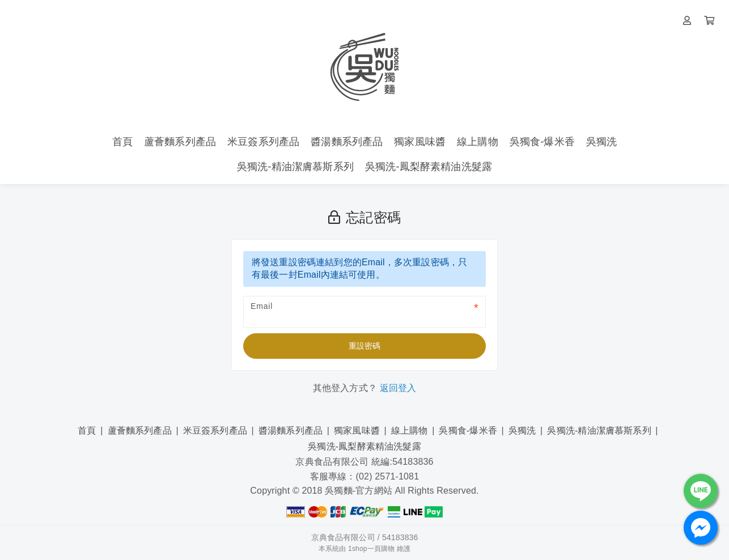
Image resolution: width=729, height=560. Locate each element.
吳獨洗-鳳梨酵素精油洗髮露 (364, 446)
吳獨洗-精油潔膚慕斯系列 (599, 430)
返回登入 (398, 388)
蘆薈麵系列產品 (140, 430)
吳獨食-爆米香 (468, 430)
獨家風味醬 (357, 430)
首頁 (87, 430)
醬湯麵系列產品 (291, 430)
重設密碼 (365, 346)
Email (262, 306)
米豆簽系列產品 (215, 430)
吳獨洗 (522, 430)
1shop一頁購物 (371, 549)
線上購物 (410, 430)
